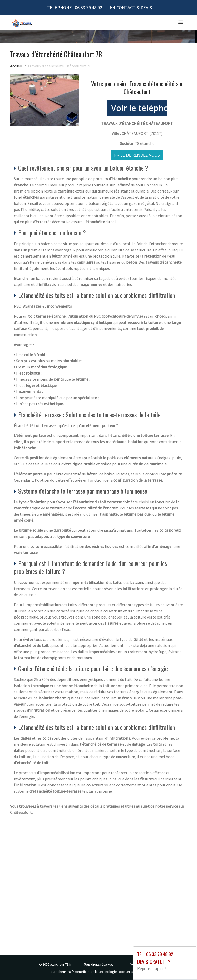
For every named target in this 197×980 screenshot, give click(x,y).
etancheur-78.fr (61, 964)
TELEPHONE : (75, 8)
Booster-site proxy (132, 971)
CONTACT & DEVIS (134, 8)
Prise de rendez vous (137, 155)
